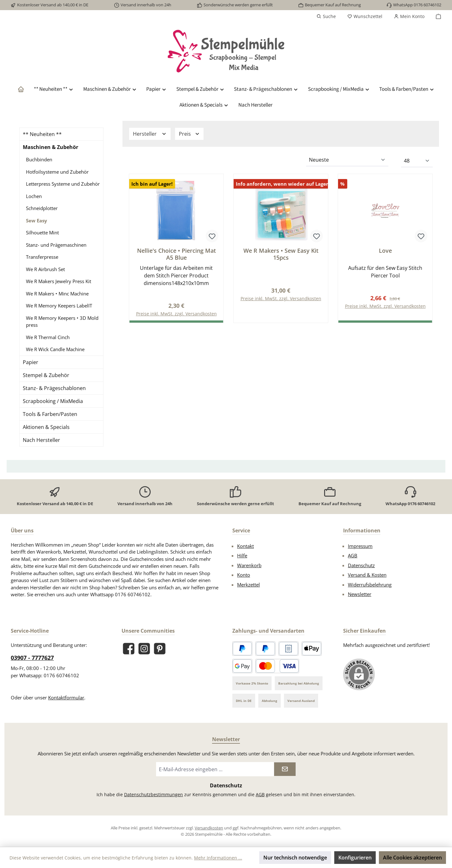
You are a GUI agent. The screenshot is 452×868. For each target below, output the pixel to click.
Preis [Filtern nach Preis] (189, 134)
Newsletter (360, 594)
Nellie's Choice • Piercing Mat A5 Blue (176, 254)
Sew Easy (37, 220)
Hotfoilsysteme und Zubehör (57, 172)
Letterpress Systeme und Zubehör (63, 184)
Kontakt (245, 546)
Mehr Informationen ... (218, 858)
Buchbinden (39, 159)
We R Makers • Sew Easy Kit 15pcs (281, 254)
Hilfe (242, 555)
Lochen (34, 196)
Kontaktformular (66, 697)
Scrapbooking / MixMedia (53, 401)
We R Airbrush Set (45, 269)
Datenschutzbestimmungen (154, 794)
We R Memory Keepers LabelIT (59, 306)
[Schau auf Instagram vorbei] (144, 649)
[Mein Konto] (409, 16)
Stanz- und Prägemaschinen (56, 245)
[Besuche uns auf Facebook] (129, 649)
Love (385, 251)
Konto (244, 575)
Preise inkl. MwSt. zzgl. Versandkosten (281, 299)
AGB (353, 555)
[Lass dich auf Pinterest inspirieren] (160, 649)
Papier (31, 362)
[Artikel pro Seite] (417, 161)
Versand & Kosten (367, 575)
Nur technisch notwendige (295, 858)
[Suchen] (326, 16)
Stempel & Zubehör (46, 375)
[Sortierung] (347, 160)
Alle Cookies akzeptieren (412, 858)
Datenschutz (361, 565)
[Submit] (285, 769)
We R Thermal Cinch (48, 337)
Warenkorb (249, 565)
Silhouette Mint (42, 232)
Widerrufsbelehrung (370, 585)
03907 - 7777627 (32, 658)
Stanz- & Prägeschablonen (54, 388)
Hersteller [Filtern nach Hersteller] (150, 134)
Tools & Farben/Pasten (50, 414)
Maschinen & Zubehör (50, 147)
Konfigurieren (355, 858)
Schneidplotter (42, 208)
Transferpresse (42, 257)
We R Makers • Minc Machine (57, 294)
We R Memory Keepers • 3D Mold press (62, 322)
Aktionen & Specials (46, 427)
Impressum (360, 546)
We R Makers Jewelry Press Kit (59, 281)
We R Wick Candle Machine (55, 349)
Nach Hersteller (41, 440)
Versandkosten (209, 828)
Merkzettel (248, 585)
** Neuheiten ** (42, 134)
